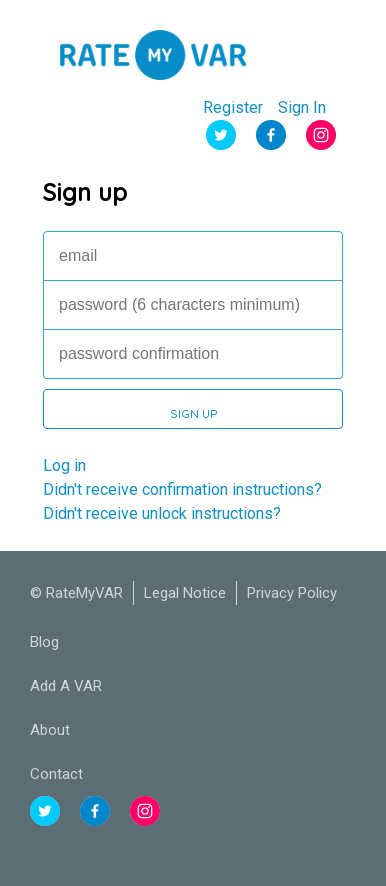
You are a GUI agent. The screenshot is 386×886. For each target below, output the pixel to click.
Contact (56, 774)
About (50, 730)
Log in (64, 465)
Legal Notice (185, 593)
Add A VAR (66, 686)
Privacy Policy (292, 593)
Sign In (302, 108)
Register (233, 108)
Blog (44, 642)
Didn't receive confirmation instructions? (182, 489)
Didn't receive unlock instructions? (162, 513)
